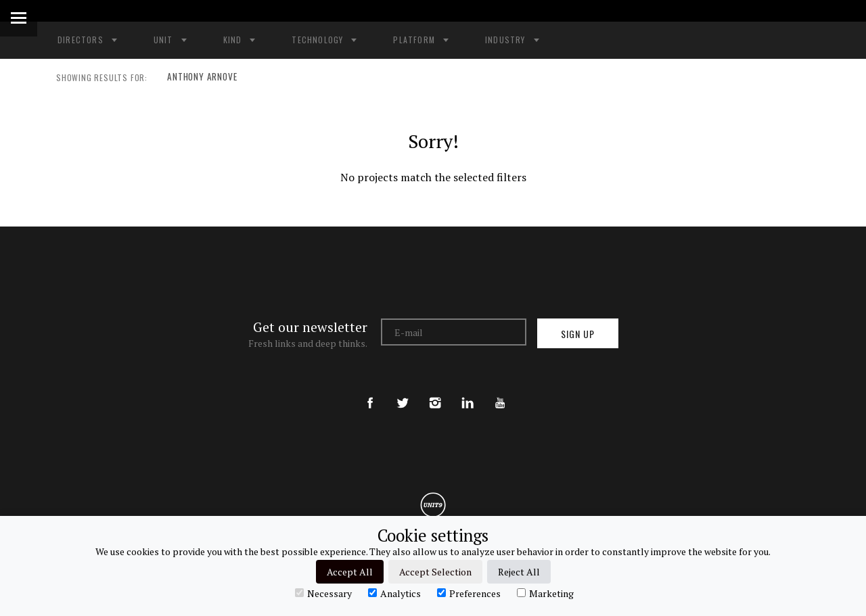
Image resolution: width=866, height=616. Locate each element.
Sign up (578, 334)
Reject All (519, 572)
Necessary (323, 593)
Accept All (350, 572)
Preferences (469, 593)
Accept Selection (435, 572)
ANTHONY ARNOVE (198, 78)
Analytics (394, 593)
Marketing (545, 593)
